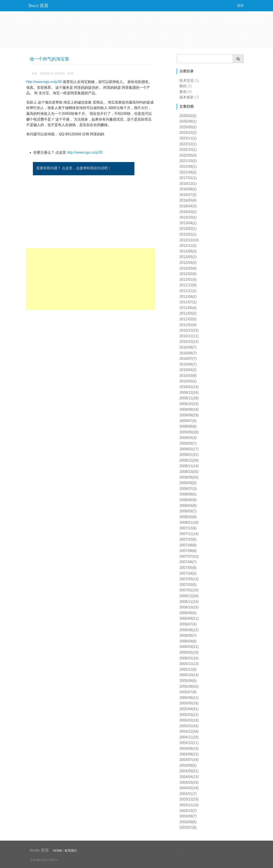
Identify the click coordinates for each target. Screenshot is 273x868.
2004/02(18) (189, 788)
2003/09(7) (188, 816)
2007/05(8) (188, 568)
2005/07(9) (188, 692)
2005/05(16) (189, 703)
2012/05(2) (188, 257)
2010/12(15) (189, 330)
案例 (183, 92)
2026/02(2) (188, 116)
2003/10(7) (188, 811)
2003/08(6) (188, 822)
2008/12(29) (189, 460)
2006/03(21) (189, 647)
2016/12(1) (188, 184)
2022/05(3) (188, 155)
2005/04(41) (189, 709)
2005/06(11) (189, 698)
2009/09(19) (189, 409)
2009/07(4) (188, 421)
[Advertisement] (91, 279)
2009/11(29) (189, 398)
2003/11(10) (189, 805)
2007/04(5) (188, 573)
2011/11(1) (188, 291)
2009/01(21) (189, 455)
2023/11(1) (188, 138)
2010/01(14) (189, 387)
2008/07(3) (188, 489)
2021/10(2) (188, 161)
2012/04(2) (188, 263)
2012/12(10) (189, 240)
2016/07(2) (188, 195)
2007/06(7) (188, 562)
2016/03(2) (188, 212)
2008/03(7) (188, 511)
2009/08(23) (189, 415)
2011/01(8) (188, 325)
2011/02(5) (188, 319)
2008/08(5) (188, 483)
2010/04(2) (188, 370)
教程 (183, 86)
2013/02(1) (188, 229)
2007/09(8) (188, 545)
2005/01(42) (189, 726)
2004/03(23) (189, 782)
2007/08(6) (188, 551)
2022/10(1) (188, 150)
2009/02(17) (189, 449)
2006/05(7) (188, 635)
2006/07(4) (188, 624)
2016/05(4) (188, 200)
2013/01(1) (188, 234)
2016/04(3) (188, 206)
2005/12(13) (189, 664)
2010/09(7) (188, 347)
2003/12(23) (189, 799)
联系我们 (71, 851)
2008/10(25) (189, 472)
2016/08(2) (188, 189)
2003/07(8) (188, 827)
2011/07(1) (188, 302)
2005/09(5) (188, 681)
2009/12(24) (189, 393)
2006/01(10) (189, 658)
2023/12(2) (188, 133)
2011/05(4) (188, 308)
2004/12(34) (189, 731)
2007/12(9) (188, 528)
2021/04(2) (188, 172)
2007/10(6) (188, 539)
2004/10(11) (189, 743)
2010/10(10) (189, 342)
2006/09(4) (188, 613)
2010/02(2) (188, 381)
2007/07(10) (189, 556)
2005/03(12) (189, 715)
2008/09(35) (189, 477)
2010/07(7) (188, 359)
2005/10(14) (189, 675)
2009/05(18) (189, 432)
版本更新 (186, 97)
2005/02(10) (189, 720)
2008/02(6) (188, 517)
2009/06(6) (188, 426)
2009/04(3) (188, 438)
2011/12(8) (188, 285)
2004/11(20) (189, 737)
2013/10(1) (188, 217)
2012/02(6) (188, 274)
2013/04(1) (188, 223)
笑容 (240, 5)
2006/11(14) (189, 602)
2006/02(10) (189, 652)
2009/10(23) (189, 404)
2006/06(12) (189, 630)
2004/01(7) (188, 794)
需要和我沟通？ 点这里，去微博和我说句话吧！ (74, 168)
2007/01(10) (189, 590)
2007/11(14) (189, 534)
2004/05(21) (189, 771)
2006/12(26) (189, 596)
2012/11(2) (188, 246)
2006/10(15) (189, 607)
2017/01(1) (188, 178)
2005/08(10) (189, 686)
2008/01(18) (189, 522)
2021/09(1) (188, 167)
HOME (58, 851)
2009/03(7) (188, 443)
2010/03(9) (188, 376)
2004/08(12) (189, 754)
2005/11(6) (188, 669)
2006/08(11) (189, 618)
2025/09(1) (188, 121)
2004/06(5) (188, 765)
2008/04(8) (188, 506)
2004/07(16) (189, 760)
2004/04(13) (189, 777)
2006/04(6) (188, 641)
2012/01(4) (188, 280)
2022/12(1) (188, 144)
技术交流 (186, 80)
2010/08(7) (188, 353)
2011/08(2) (188, 297)
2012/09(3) (188, 251)
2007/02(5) (188, 585)
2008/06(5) (188, 494)
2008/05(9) (188, 500)
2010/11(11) (189, 336)
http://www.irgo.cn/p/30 (44, 82)
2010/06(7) (188, 364)
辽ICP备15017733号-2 (44, 860)
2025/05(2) (188, 127)
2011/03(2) (188, 313)
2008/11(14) (189, 466)
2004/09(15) (189, 748)
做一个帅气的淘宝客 (49, 59)
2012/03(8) (188, 268)
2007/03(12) (189, 579)
